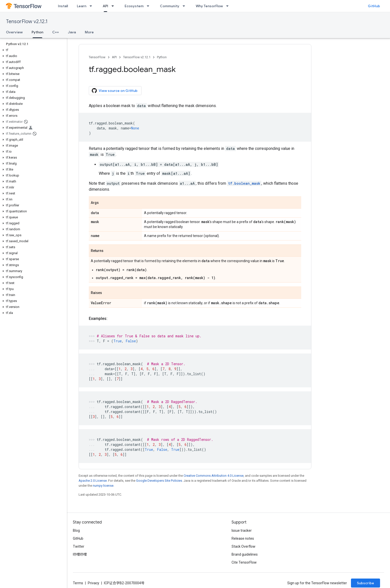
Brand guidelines (245, 554)
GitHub (374, 6)
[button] (32, 50)
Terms (78, 583)
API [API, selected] (105, 6)
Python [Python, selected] (37, 32)
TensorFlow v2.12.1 (27, 22)
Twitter (79, 546)
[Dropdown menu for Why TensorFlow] (229, 6)
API (114, 57)
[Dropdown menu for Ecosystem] (149, 6)
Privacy (94, 583)
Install (63, 6)
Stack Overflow (244, 546)
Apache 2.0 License (93, 481)
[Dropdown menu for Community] (185, 6)
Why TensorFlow (209, 6)
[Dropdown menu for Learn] (92, 6)
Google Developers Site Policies (159, 481)
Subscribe (366, 583)
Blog (76, 530)
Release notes (243, 538)
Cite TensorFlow (244, 562)
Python (162, 57)
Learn (82, 6)
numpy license (103, 486)
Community (170, 6)
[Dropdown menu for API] (114, 6)
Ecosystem (134, 6)
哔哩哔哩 (80, 554)
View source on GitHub (115, 91)
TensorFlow (97, 57)
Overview (14, 32)
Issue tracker (242, 530)
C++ (56, 32)
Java (72, 32)
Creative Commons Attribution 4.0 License (214, 476)
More (89, 32)
